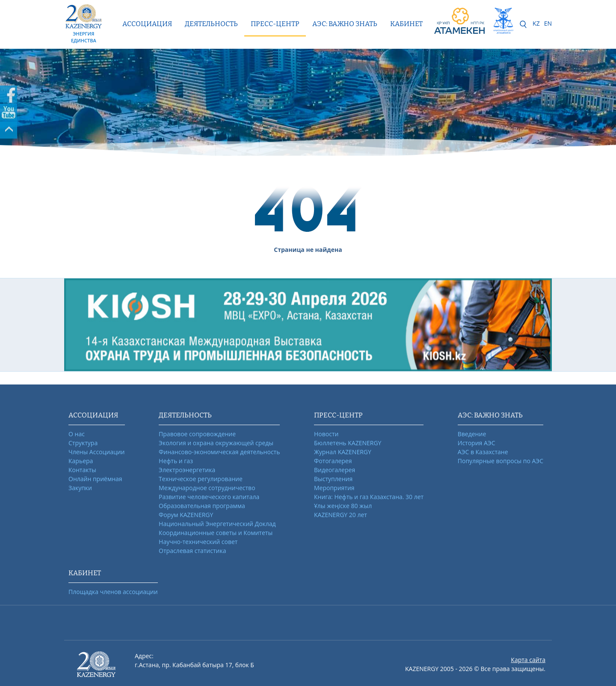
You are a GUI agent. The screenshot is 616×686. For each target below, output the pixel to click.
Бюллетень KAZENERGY (348, 443)
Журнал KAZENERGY (343, 452)
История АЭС (477, 443)
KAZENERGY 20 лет (341, 515)
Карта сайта (528, 660)
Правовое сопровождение (197, 434)
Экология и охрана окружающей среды (216, 443)
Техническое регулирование (201, 479)
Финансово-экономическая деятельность (219, 452)
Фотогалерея (333, 461)
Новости (326, 434)
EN (548, 23)
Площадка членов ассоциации (113, 592)
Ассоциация (147, 24)
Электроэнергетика (187, 470)
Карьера (81, 461)
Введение (472, 434)
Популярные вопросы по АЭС (500, 461)
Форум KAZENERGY (186, 515)
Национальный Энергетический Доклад (217, 524)
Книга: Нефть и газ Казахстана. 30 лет (369, 497)
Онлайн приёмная (95, 479)
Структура (83, 443)
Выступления (333, 479)
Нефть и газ (176, 461)
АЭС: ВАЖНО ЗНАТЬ (345, 24)
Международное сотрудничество (207, 488)
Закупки (80, 488)
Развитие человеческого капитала (209, 497)
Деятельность (211, 24)
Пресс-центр (275, 24)
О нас (77, 434)
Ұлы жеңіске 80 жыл (343, 506)
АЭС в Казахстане (483, 452)
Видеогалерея (335, 470)
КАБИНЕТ (406, 24)
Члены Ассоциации (97, 452)
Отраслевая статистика (192, 551)
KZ (536, 23)
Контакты (82, 470)
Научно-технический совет (198, 542)
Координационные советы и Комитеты (216, 533)
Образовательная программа (202, 506)
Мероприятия (334, 488)
